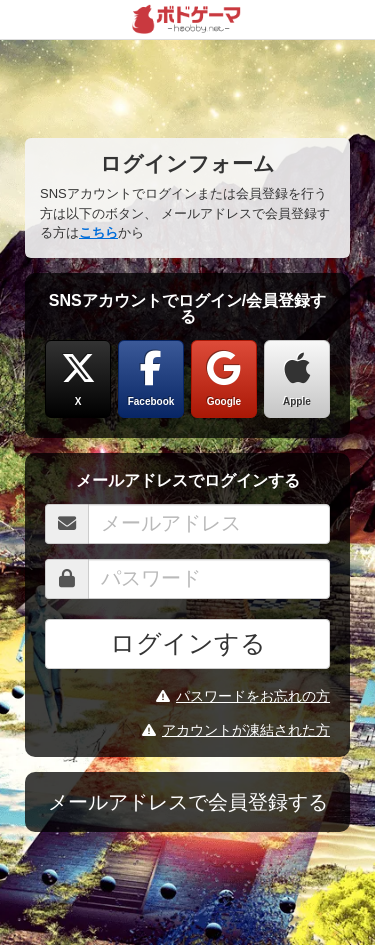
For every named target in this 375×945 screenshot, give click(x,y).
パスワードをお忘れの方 (243, 696)
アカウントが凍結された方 (236, 730)
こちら (98, 232)
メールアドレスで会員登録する (188, 802)
